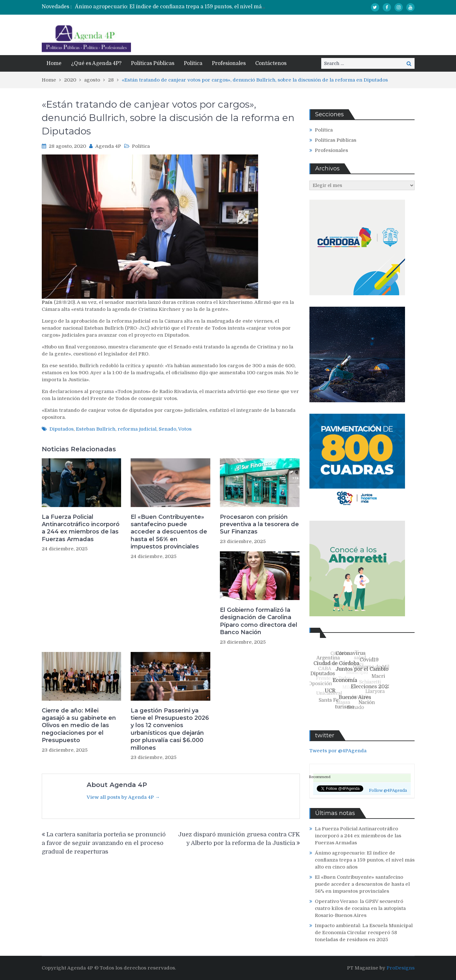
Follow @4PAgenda (388, 790)
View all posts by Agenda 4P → (123, 797)
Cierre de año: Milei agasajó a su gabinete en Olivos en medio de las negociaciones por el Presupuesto (79, 726)
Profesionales (229, 63)
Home (54, 63)
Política (193, 63)
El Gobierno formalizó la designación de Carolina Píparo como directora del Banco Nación (259, 621)
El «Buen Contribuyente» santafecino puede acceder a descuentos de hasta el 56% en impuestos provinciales (169, 532)
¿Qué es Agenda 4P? (96, 63)
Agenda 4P (108, 146)
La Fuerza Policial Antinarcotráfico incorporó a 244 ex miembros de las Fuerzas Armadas (81, 528)
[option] (170, 7)
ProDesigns (401, 968)
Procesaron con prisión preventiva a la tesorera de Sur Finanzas (259, 524)
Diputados (62, 429)
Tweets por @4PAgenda (338, 751)
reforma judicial (137, 429)
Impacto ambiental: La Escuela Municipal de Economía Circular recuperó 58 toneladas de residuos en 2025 (364, 933)
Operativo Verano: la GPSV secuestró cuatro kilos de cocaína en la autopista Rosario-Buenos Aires (360, 908)
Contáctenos (271, 63)
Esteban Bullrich (96, 429)
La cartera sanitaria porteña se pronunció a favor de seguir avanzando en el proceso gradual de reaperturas (104, 843)
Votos (185, 429)
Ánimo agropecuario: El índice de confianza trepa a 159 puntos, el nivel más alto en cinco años (193, 7)
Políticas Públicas (153, 63)
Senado (167, 429)
